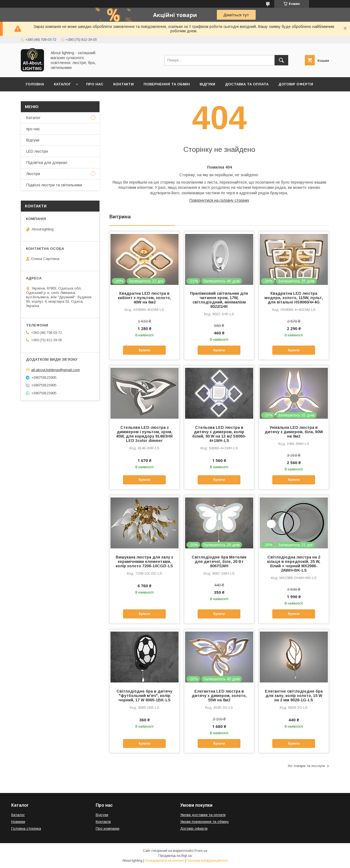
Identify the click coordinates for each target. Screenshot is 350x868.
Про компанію (108, 828)
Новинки (18, 822)
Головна (35, 84)
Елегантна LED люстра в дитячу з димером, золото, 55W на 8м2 (219, 696)
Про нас (95, 84)
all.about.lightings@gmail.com (56, 370)
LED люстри (37, 151)
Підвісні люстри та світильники (54, 185)
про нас (33, 129)
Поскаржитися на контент (164, 861)
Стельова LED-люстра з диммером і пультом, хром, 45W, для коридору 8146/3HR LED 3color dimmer (144, 434)
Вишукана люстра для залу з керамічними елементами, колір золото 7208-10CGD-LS (144, 562)
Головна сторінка (26, 828)
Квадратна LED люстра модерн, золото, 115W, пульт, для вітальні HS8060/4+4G (294, 298)
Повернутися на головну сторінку (219, 200)
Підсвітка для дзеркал (47, 163)
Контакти (123, 84)
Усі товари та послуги (306, 766)
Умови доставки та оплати (203, 815)
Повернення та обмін (167, 84)
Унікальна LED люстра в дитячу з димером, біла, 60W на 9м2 (294, 432)
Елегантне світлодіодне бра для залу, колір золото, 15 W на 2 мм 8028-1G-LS (294, 696)
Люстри (33, 174)
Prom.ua (201, 851)
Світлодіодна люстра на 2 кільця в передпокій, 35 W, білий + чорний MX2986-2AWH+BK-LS (294, 564)
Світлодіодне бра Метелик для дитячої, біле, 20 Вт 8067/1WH (219, 562)
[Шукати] (281, 60)
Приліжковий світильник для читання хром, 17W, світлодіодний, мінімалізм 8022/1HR (219, 300)
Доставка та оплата (247, 84)
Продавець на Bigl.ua (175, 856)
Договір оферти (296, 84)
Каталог (62, 84)
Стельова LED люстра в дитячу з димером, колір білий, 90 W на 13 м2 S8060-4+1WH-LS (219, 434)
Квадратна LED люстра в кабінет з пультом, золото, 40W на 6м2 (144, 298)
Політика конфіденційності (207, 861)
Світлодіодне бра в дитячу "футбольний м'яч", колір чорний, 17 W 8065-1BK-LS (144, 696)
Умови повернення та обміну (205, 822)
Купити (144, 350)
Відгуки (207, 84)
